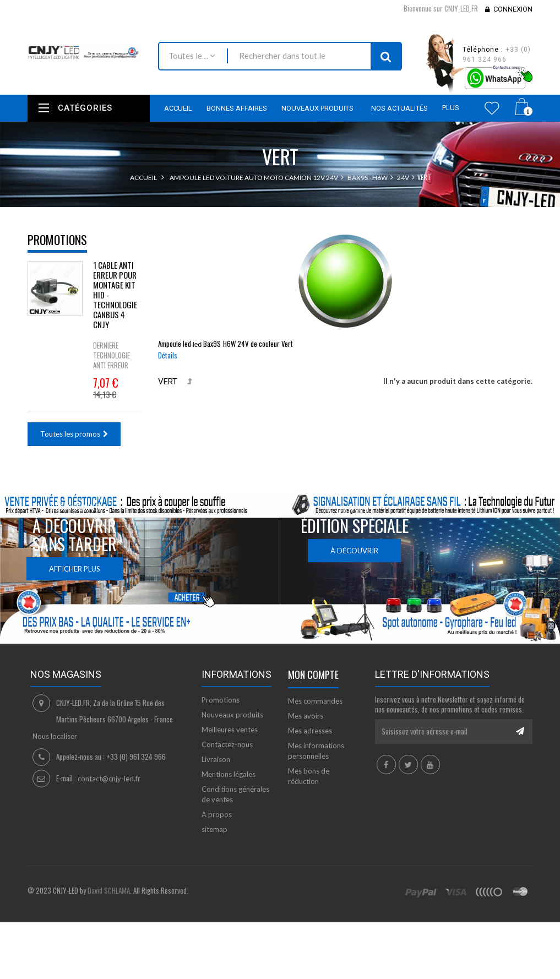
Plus (451, 108)
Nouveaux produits (232, 715)
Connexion (513, 9)
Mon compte (313, 675)
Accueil (143, 178)
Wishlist (492, 108)
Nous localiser (55, 736)
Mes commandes (315, 701)
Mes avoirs (306, 716)
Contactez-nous (227, 744)
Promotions (57, 240)
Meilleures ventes (230, 730)
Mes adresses (310, 731)
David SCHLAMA (109, 890)
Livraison (216, 759)
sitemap (214, 829)
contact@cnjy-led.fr (109, 779)
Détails (168, 355)
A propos (217, 814)
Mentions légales (229, 774)
